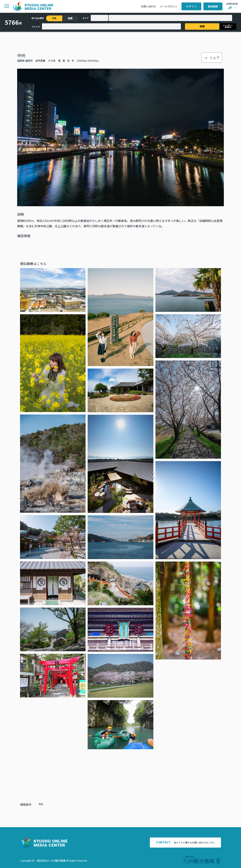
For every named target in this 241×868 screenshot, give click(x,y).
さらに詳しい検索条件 (228, 26)
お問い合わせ (148, 6)
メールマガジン (169, 6)
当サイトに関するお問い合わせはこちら (185, 842)
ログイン (191, 6)
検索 (202, 26)
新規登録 (213, 6)
